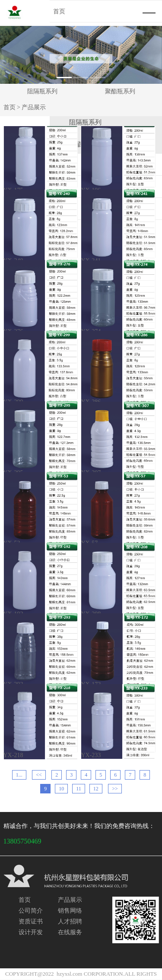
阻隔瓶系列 (42, 91)
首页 (10, 108)
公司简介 (31, 911)
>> (115, 790)
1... (19, 776)
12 (96, 790)
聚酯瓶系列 (120, 91)
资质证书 (31, 921)
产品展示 (70, 901)
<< (39, 776)
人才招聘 (70, 921)
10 (61, 790)
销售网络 (70, 911)
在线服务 (70, 932)
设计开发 (31, 932)
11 (79, 790)
